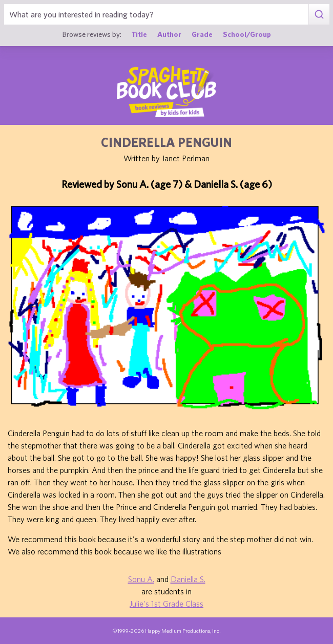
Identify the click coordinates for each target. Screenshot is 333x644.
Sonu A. (141, 579)
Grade (202, 34)
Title (139, 34)
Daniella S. (188, 579)
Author (169, 34)
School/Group (247, 34)
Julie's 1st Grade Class (167, 604)
